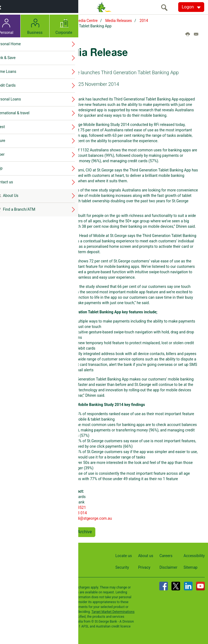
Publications (24, 139)
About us (146, 555)
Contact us (43, 557)
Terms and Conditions (50, 611)
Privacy (144, 566)
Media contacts (27, 147)
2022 (22, 70)
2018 (22, 100)
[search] (166, 7)
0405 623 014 (75, 512)
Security (122, 566)
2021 (22, 77)
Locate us (124, 555)
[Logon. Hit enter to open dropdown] (191, 7)
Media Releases (119, 21)
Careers (166, 555)
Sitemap (191, 566)
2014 (144, 21)
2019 (22, 93)
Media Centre (87, 21)
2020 (22, 85)
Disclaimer (168, 566)
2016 (22, 116)
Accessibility (194, 555)
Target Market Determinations (113, 611)
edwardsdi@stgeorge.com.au (87, 517)
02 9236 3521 (74, 506)
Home (39, 21)
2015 (22, 124)
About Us (60, 21)
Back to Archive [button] (77, 531)
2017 (22, 108)
